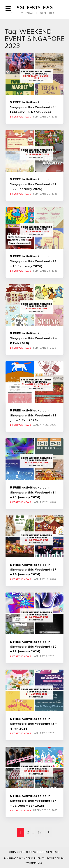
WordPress (34, 863)
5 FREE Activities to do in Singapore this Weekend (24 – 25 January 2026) (33, 492)
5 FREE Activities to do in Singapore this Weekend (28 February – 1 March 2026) (33, 107)
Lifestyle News (21, 117)
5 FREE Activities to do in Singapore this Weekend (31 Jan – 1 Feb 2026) (33, 415)
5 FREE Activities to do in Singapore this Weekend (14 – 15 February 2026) (33, 261)
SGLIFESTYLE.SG (35, 8)
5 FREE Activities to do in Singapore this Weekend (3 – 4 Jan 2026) (34, 724)
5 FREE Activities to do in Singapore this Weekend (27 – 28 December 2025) (33, 801)
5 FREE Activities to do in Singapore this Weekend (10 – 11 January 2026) (33, 647)
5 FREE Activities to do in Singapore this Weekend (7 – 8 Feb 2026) (34, 338)
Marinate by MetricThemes (24, 858)
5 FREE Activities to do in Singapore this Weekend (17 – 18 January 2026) (33, 570)
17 (40, 832)
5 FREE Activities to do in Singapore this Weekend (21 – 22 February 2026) (33, 184)
